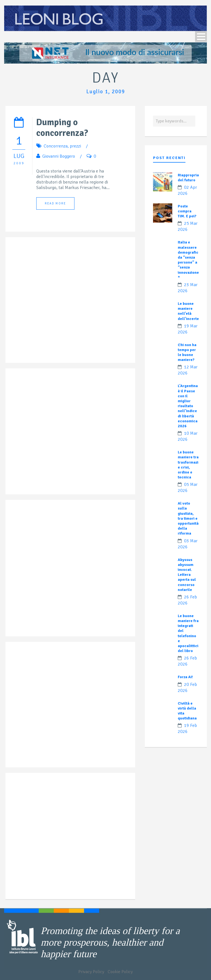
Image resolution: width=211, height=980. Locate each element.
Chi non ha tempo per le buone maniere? (187, 352)
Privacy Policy (91, 972)
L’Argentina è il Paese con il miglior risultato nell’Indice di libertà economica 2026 (188, 406)
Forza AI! (185, 677)
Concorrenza (56, 146)
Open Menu (201, 36)
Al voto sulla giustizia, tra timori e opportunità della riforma (188, 518)
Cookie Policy (120, 972)
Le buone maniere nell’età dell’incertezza (191, 311)
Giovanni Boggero (59, 156)
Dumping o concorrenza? (62, 128)
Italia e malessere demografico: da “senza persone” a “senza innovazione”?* (190, 260)
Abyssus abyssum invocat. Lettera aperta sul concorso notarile (187, 575)
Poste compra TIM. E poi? (187, 211)
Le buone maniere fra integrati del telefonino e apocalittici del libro (188, 633)
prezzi (75, 146)
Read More (55, 203)
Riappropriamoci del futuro (193, 178)
